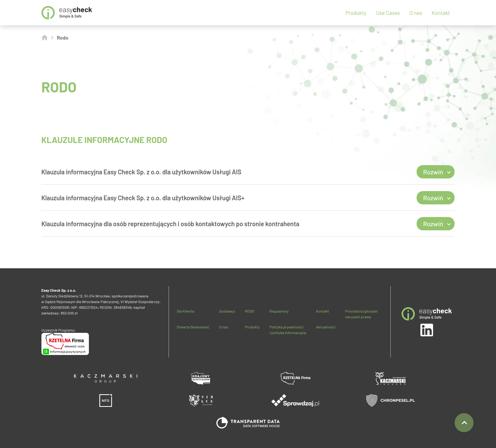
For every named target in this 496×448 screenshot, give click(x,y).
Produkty (356, 13)
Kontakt (441, 13)
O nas (416, 13)
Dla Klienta (185, 311)
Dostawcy (227, 311)
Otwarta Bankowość (193, 327)
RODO (250, 311)
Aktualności (326, 327)
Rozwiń (433, 172)
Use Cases (388, 13)
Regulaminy (279, 311)
